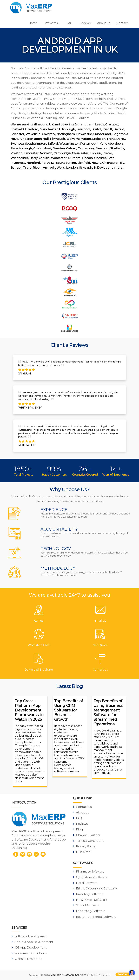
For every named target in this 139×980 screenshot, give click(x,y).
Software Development (30, 936)
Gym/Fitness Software (90, 877)
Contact (122, 23)
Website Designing (27, 959)
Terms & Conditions (88, 841)
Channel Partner (87, 835)
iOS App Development (29, 948)
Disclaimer (82, 852)
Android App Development (32, 942)
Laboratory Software (89, 911)
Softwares (51, 23)
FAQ (70, 23)
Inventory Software (88, 894)
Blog (78, 829)
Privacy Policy (84, 846)
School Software (86, 905)
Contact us (82, 807)
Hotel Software (85, 883)
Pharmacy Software (89, 872)
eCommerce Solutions (29, 953)
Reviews (85, 23)
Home (33, 23)
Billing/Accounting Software (95, 889)
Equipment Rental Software (95, 917)
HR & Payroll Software (90, 900)
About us (104, 23)
